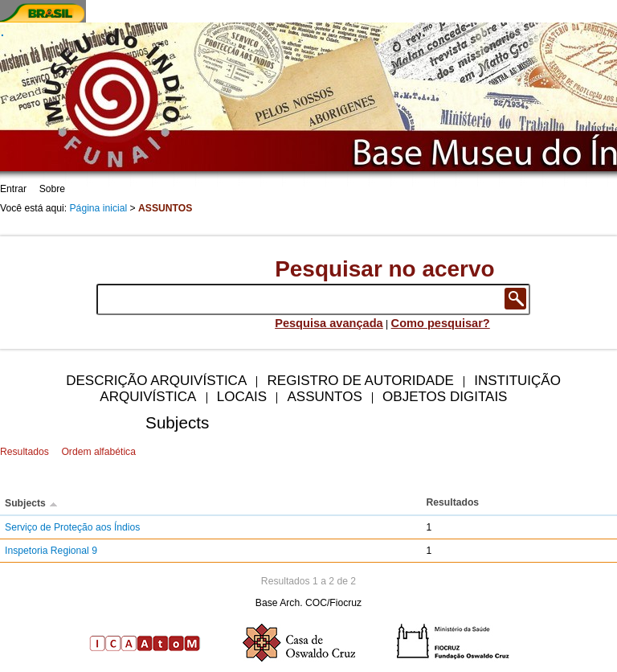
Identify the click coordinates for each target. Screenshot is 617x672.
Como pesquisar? (441, 323)
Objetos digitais (445, 397)
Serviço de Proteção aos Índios (72, 527)
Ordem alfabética (98, 452)
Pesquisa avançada (329, 323)
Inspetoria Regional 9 (51, 551)
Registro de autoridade (361, 381)
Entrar (13, 189)
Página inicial (99, 208)
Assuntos (324, 397)
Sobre (52, 189)
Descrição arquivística (156, 381)
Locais (242, 397)
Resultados (25, 452)
